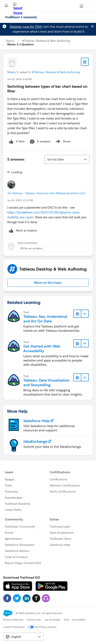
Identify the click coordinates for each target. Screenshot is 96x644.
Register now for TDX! (26, 27)
